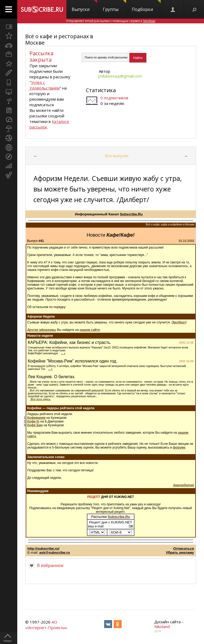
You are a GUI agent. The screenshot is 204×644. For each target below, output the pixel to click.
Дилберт (179, 322)
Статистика (101, 90)
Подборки (146, 6)
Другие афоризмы (42, 330)
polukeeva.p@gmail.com (120, 76)
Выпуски (84, 6)
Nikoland (162, 626)
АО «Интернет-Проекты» (46, 625)
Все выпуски (117, 156)
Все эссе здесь (40, 399)
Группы (114, 6)
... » (63, 353)
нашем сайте (90, 330)
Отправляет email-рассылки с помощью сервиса (111, 21)
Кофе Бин (35, 425)
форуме (179, 447)
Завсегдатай (183, 485)
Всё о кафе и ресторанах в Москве (59, 39)
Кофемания (37, 418)
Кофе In (33, 421)
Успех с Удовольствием (44, 85)
